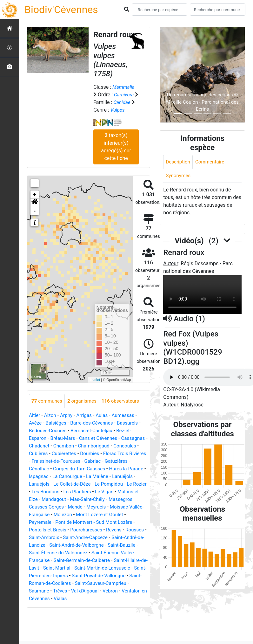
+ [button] (35, 195)
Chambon (94, 446)
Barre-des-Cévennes (95, 423)
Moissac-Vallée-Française (102, 515)
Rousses (96, 538)
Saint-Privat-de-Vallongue (115, 583)
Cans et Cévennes (101, 438)
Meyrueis (59, 515)
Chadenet (69, 446)
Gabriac (38, 469)
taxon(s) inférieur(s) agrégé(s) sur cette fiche (116, 147)
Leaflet (95, 380)
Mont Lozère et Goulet (77, 522)
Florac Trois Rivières (52, 461)
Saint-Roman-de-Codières (57, 591)
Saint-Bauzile (105, 553)
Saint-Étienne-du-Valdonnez (60, 561)
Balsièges (57, 423)
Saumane (40, 599)
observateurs (124, 401)
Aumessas (127, 415)
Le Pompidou (59, 492)
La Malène (43, 484)
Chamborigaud (126, 446)
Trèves (61, 599)
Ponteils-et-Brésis (122, 530)
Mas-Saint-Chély (47, 507)
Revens (74, 538)
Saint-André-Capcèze (52, 545)
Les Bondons (117, 492)
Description (179, 162)
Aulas (105, 415)
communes (48, 401)
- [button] (35, 211)
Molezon (39, 522)
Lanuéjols (70, 484)
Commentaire (212, 162)
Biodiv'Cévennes (61, 10)
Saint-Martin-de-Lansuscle (113, 576)
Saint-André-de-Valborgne (58, 553)
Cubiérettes (94, 454)
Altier (35, 415)
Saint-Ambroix (126, 538)
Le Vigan (63, 499)
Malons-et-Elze (93, 499)
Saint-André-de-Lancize (106, 545)
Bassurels (132, 423)
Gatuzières (62, 469)
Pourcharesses (46, 538)
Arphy (68, 415)
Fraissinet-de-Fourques (104, 461)
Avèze (36, 423)
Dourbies (120, 454)
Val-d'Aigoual (88, 599)
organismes (84, 401)
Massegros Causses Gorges (101, 507)
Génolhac (89, 469)
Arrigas (87, 415)
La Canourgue (133, 477)
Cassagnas (41, 446)
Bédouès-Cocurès (49, 431)
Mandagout (126, 499)
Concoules (41, 454)
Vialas (69, 606)
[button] (35, 203)
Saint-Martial (65, 576)
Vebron (114, 599)
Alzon (51, 415)
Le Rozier (88, 492)
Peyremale (118, 522)
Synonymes (179, 176)
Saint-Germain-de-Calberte (84, 568)
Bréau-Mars (64, 438)
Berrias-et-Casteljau (95, 431)
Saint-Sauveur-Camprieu (117, 591)
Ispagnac (103, 477)
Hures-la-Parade (70, 477)
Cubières (67, 454)
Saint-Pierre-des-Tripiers (56, 583)
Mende (37, 515)
